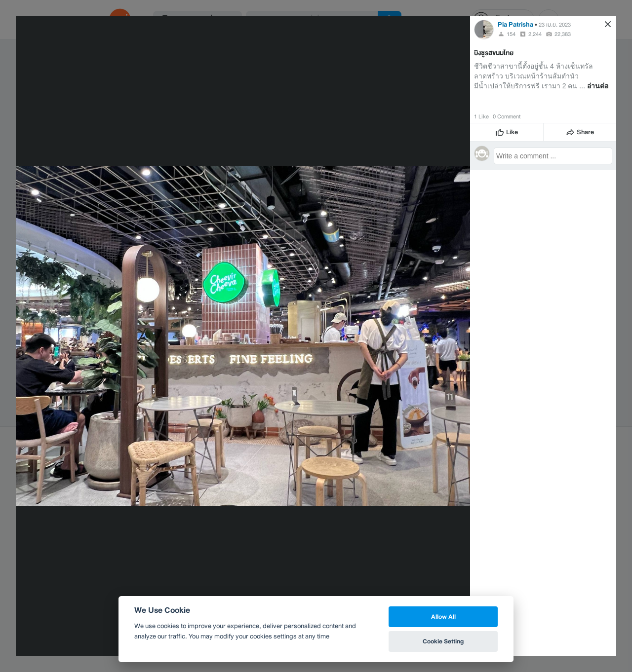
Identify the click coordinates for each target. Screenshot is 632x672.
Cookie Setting (443, 641)
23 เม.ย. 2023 (555, 25)
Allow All (443, 616)
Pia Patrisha (515, 24)
